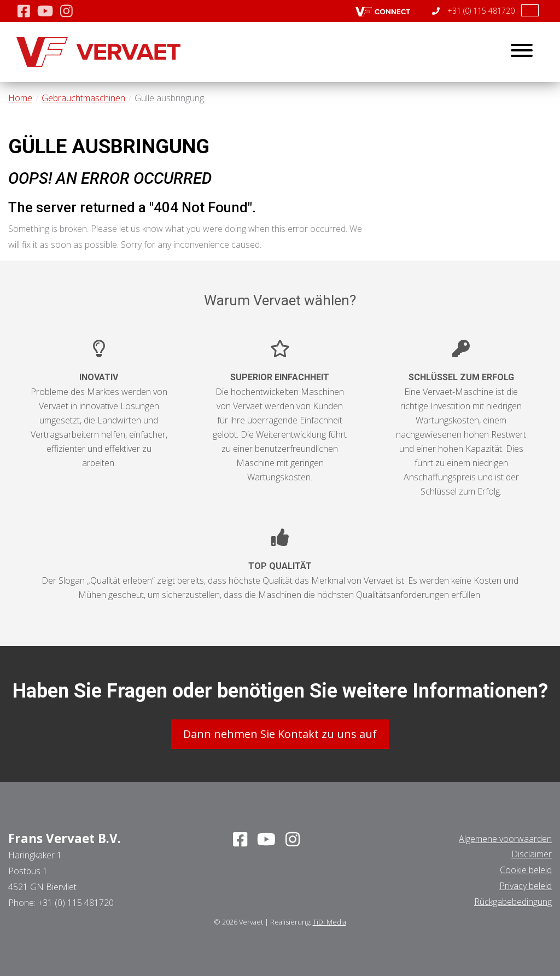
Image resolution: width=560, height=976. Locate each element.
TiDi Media (329, 922)
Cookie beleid (526, 870)
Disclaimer (532, 854)
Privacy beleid (526, 886)
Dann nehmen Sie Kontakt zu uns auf (280, 734)
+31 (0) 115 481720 (473, 11)
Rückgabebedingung (513, 902)
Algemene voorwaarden (505, 839)
